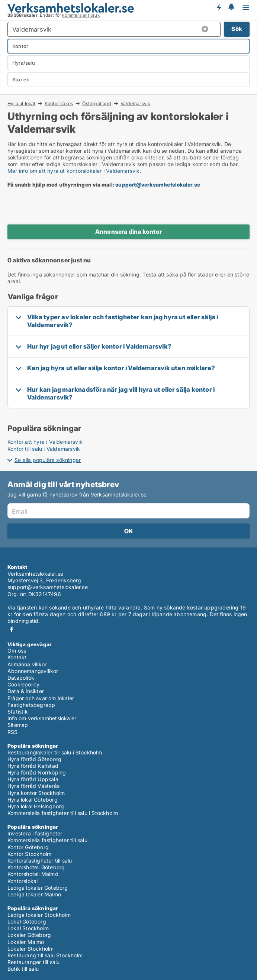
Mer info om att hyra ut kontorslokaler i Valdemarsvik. (74, 171)
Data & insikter (26, 691)
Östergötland (97, 103)
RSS (13, 732)
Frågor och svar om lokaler (41, 698)
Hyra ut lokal (21, 103)
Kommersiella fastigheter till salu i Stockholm (63, 813)
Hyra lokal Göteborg (33, 800)
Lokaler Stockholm (30, 949)
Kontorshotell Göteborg (36, 867)
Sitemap (18, 725)
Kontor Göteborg (28, 847)
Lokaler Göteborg (29, 935)
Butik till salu (23, 969)
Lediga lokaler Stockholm (39, 915)
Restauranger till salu (33, 962)
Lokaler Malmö (26, 942)
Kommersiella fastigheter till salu (47, 840)
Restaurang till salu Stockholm (45, 955)
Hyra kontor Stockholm (36, 793)
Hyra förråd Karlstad (33, 766)
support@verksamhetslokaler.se (158, 185)
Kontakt (17, 657)
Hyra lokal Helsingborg (36, 806)
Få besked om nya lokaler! (219, 7)
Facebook (12, 629)
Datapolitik (21, 678)
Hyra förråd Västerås (33, 786)
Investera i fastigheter (35, 833)
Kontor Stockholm (29, 854)
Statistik (18, 711)
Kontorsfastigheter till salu (40, 861)
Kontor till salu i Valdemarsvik (44, 449)
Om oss (17, 651)
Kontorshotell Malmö (33, 874)
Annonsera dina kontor (128, 232)
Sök (237, 29)
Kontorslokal (23, 881)
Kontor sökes (59, 103)
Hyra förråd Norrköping (37, 772)
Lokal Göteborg (27, 921)
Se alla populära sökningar (48, 460)
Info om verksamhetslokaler (42, 718)
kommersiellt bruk (81, 15)
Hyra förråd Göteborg (34, 759)
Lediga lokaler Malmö (34, 894)
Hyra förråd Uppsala (33, 779)
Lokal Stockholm (28, 928)
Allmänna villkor (27, 664)
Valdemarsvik (135, 104)
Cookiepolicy (23, 684)
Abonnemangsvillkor (33, 671)
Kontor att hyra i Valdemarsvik (45, 442)
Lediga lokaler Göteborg (38, 888)
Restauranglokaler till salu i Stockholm (55, 752)
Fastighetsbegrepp (31, 705)
